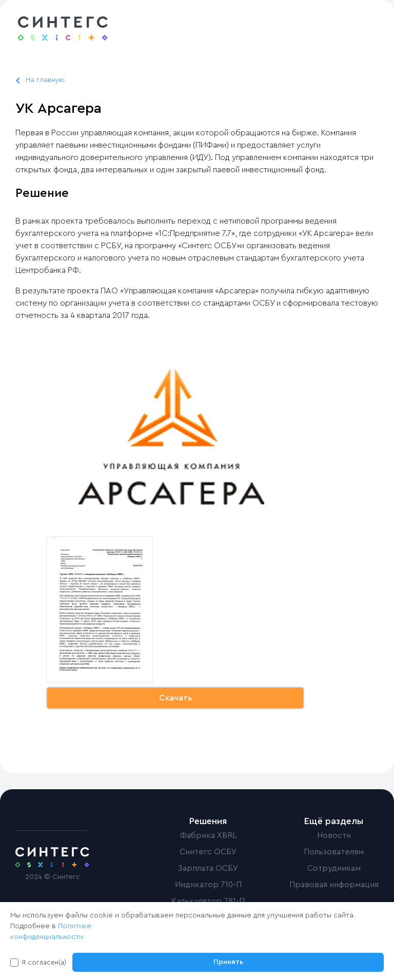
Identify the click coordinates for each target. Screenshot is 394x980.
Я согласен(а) (44, 962)
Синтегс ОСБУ (208, 852)
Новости (334, 835)
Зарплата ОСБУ (208, 868)
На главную (45, 80)
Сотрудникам (334, 868)
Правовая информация (334, 885)
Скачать (175, 698)
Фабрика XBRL (208, 835)
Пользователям (334, 852)
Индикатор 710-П (208, 885)
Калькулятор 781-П (208, 901)
